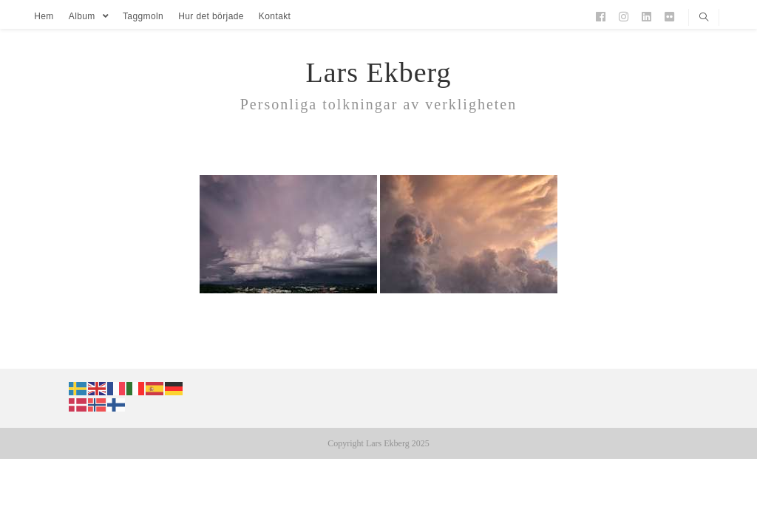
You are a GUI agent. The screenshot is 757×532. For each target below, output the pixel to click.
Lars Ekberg (378, 72)
